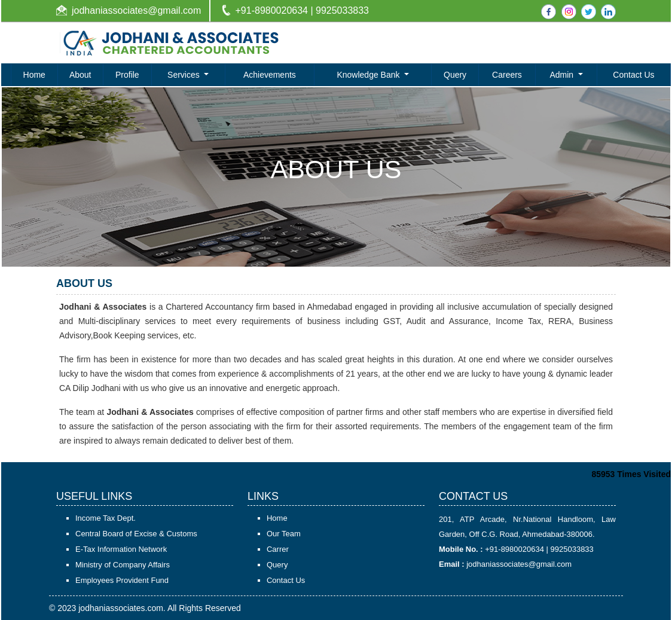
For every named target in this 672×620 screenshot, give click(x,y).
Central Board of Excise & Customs (136, 534)
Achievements (270, 75)
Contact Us (633, 75)
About (80, 75)
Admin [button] (563, 75)
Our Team (284, 534)
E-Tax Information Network (121, 549)
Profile (127, 75)
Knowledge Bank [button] (369, 75)
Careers (507, 75)
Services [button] (185, 75)
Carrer (278, 549)
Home (34, 75)
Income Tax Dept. (106, 518)
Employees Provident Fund (122, 580)
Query (455, 75)
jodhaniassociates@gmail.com (136, 10)
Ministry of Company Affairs (123, 565)
